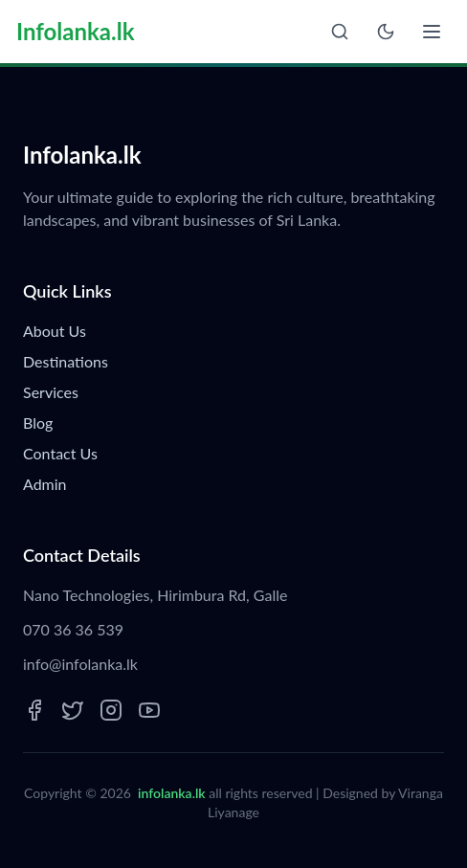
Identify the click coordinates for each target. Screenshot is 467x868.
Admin (45, 484)
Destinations (66, 361)
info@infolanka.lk (80, 664)
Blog (38, 423)
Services (51, 392)
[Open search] (340, 32)
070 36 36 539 (73, 629)
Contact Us (60, 453)
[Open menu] (432, 32)
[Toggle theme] (386, 32)
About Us (55, 331)
